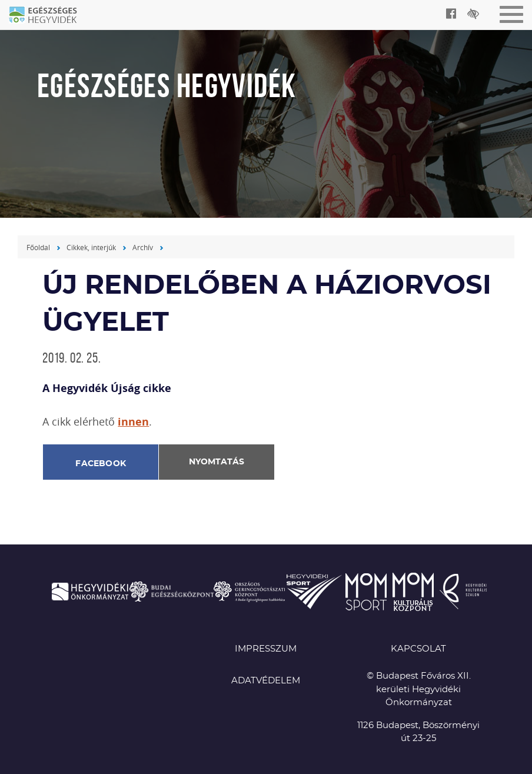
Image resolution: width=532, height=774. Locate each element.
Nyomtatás (217, 462)
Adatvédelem (266, 681)
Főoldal (38, 247)
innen (133, 422)
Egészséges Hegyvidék (50, 16)
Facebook (101, 464)
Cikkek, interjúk (91, 247)
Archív (143, 247)
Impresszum (266, 649)
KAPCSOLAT (418, 649)
